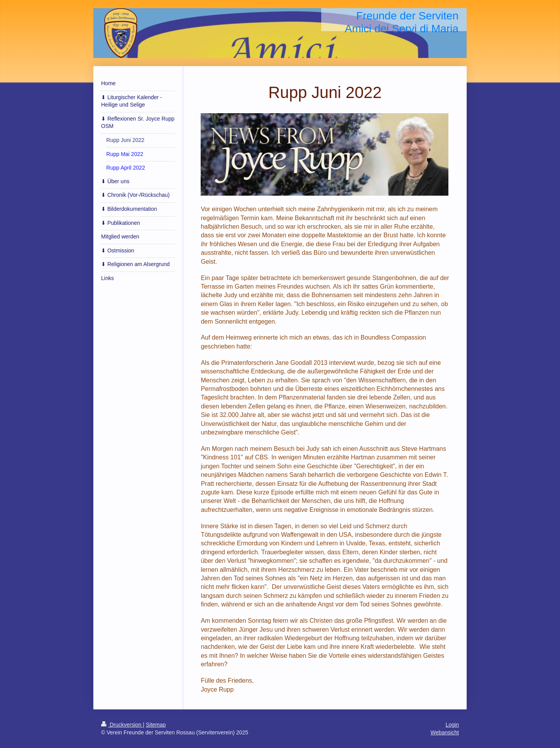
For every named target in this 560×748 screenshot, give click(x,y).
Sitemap (156, 725)
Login (452, 725)
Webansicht (445, 732)
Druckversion (122, 725)
